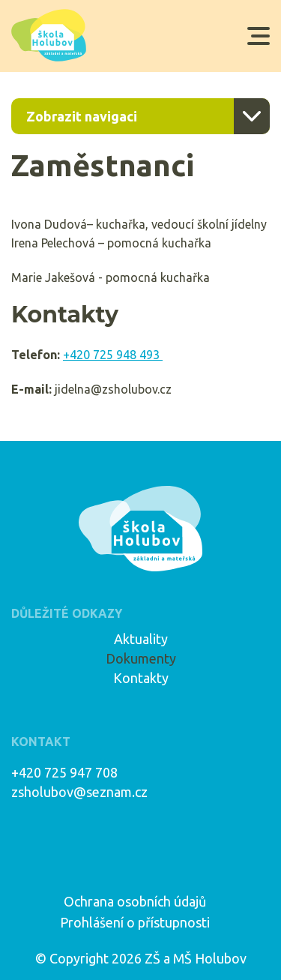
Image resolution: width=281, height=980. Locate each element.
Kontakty (141, 678)
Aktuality (141, 639)
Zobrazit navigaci (82, 116)
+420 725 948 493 (113, 355)
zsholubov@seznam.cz (79, 792)
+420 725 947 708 (64, 772)
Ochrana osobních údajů (135, 901)
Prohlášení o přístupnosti (135, 922)
